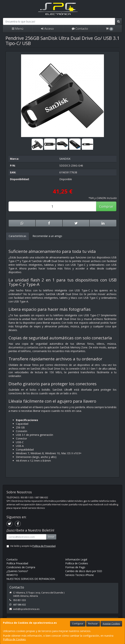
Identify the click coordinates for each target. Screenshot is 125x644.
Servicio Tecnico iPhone (80, 575)
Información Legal (76, 559)
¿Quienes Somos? (17, 571)
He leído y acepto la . (33, 546)
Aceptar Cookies (111, 624)
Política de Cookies (14, 639)
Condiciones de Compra (21, 567)
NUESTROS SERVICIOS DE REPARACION (31, 579)
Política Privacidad (17, 563)
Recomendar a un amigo (47, 236)
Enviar (51, 537)
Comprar (106, 206)
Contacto (80, 29)
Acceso (47, 29)
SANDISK (65, 159)
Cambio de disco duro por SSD (84, 571)
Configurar (78, 624)
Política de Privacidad (44, 546)
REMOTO (12, 575)
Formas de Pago (75, 567)
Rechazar (93, 624)
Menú (18, 29)
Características (17, 236)
